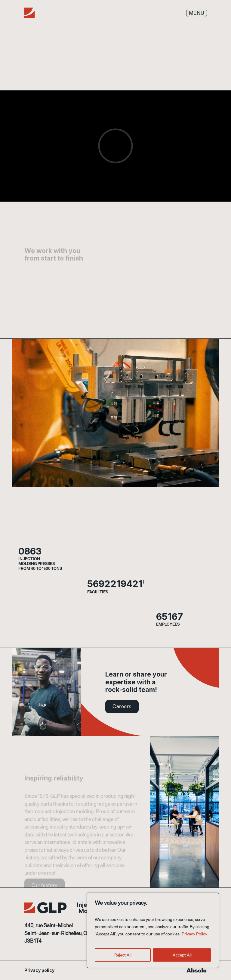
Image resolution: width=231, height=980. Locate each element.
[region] (153, 930)
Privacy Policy (194, 934)
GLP (69, 908)
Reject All (123, 955)
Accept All (182, 955)
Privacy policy (39, 970)
